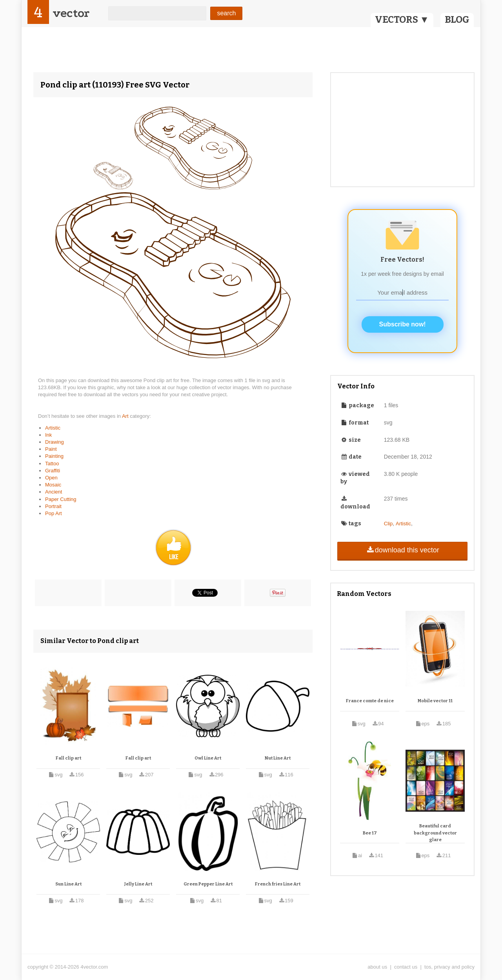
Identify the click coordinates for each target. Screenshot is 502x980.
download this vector (402, 550)
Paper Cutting (61, 499)
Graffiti (53, 471)
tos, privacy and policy (449, 967)
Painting (54, 456)
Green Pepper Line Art (208, 884)
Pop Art (54, 513)
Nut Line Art (278, 758)
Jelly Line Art (138, 884)
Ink (48, 435)
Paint (51, 449)
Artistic (53, 428)
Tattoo (52, 464)
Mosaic (53, 485)
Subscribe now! (403, 324)
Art (126, 416)
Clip (388, 524)
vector (71, 13)
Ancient (54, 492)
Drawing (55, 442)
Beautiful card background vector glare (435, 833)
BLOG (457, 20)
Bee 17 (370, 833)
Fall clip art (68, 758)
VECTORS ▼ (402, 20)
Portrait (53, 506)
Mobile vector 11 (435, 701)
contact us (406, 967)
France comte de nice (370, 701)
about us (377, 967)
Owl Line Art (208, 758)
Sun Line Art (68, 884)
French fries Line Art (278, 884)
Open (51, 478)
